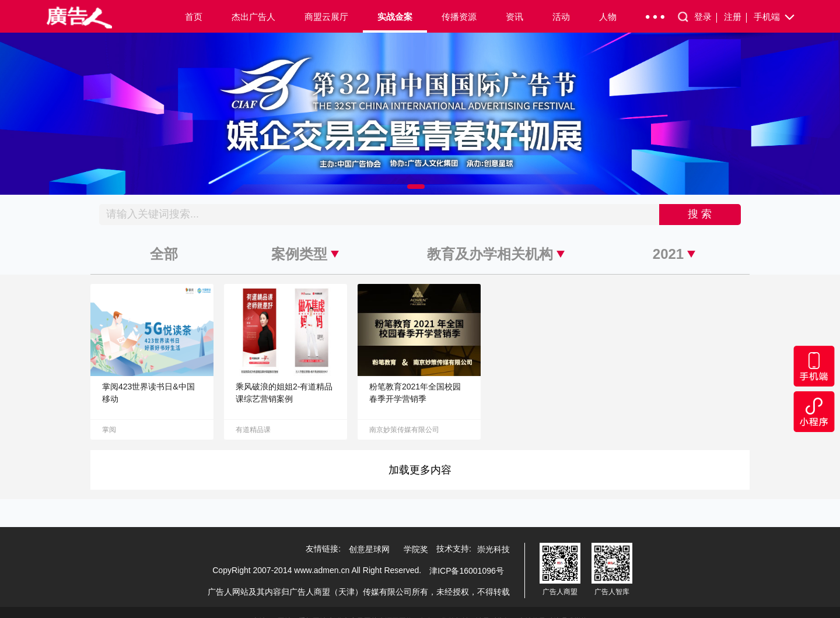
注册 (735, 17)
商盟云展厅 (326, 17)
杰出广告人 (253, 17)
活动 (561, 17)
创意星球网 (369, 549)
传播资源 (459, 17)
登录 (706, 17)
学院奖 (416, 549)
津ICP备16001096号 (467, 571)
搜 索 (700, 214)
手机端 (775, 17)
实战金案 (395, 17)
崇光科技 (494, 549)
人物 (608, 17)
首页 (194, 17)
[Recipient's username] (379, 215)
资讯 (514, 17)
